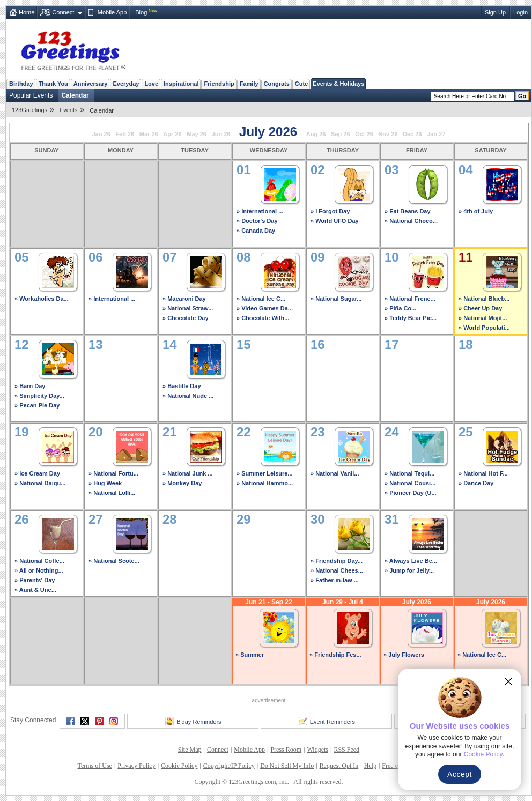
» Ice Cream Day (37, 473)
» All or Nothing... (39, 570)
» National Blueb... (484, 299)
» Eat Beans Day (408, 211)
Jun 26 (221, 134)
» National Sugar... (336, 299)
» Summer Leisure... (265, 473)
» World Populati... (484, 328)
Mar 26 (149, 134)
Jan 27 (436, 134)
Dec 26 (412, 134)
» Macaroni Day (184, 299)
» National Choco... (411, 221)
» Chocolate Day (186, 318)
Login (520, 12)
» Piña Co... (400, 308)
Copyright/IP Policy (229, 766)
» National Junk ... (188, 473)
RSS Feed (346, 750)
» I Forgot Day (330, 211)
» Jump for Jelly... (409, 570)
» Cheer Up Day (480, 308)
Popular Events (31, 95)
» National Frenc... (410, 299)
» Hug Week (105, 483)
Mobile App (112, 12)
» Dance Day (476, 483)
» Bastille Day (182, 386)
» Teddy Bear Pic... (411, 318)
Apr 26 (172, 134)
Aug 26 (316, 134)
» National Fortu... (113, 473)
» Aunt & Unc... (35, 590)
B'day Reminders (193, 721)
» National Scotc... (114, 561)
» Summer (250, 655)
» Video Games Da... (265, 308)
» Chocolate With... (263, 318)
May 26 (197, 134)
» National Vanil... (335, 473)
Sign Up (495, 12)
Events (69, 110)
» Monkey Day (182, 483)
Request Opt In (339, 766)
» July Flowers (404, 655)
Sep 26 (340, 134)
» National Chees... (337, 570)
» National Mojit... (483, 318)
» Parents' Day (35, 580)
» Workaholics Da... (42, 299)
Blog (141, 12)
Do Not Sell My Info (287, 766)
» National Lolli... (112, 493)
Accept (460, 774)
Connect (63, 12)
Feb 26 (125, 134)
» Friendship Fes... (335, 655)
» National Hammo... (265, 483)
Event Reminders (327, 721)
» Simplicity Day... (39, 396)
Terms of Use (94, 766)
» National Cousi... (410, 483)
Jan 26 (101, 134)
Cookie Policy (179, 766)
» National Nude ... (188, 396)
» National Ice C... (261, 299)
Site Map (190, 750)
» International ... (260, 211)
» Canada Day (256, 231)
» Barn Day (30, 386)
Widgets (318, 750)
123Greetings (29, 110)
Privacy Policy (136, 766)
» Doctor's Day (257, 221)
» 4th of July (476, 211)
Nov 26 (388, 134)
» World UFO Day (335, 221)
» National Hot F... (483, 473)
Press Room (286, 750)
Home (27, 12)
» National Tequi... (409, 473)
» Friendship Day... (337, 561)
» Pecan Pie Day (37, 405)
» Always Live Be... (411, 561)
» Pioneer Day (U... (411, 493)
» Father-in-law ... (335, 580)
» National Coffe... (39, 561)
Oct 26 (364, 134)
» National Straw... (188, 308)
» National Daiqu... (40, 483)
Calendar (75, 95)
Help (370, 766)
